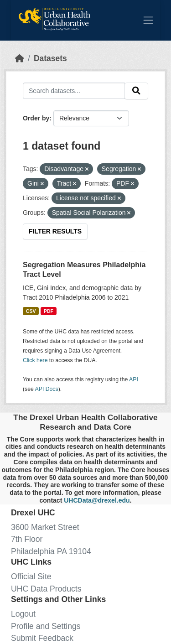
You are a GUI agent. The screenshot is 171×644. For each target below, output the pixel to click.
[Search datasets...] (74, 91)
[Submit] (136, 91)
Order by (36, 118)
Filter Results (55, 231)
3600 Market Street (45, 527)
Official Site (31, 576)
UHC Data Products (46, 589)
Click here (35, 360)
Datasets (50, 58)
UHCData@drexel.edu (97, 500)
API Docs (47, 389)
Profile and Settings (46, 626)
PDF (49, 311)
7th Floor (27, 539)
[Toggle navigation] (148, 20)
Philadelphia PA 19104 (51, 551)
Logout (23, 614)
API (134, 379)
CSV (31, 311)
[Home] (20, 58)
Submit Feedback (42, 638)
